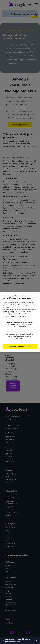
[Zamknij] (36, 640)
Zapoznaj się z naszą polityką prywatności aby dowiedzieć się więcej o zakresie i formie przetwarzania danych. (20, 324)
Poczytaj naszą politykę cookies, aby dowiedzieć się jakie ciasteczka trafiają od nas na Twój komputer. (19, 336)
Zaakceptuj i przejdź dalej (20, 346)
